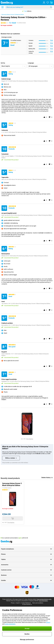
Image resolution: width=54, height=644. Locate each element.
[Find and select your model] (29, 7)
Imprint (18, 603)
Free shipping (30, 439)
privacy (48, 622)
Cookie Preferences (26, 603)
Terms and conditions (38, 603)
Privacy (13, 603)
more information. (43, 601)
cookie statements (10, 624)
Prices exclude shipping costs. (44, 599)
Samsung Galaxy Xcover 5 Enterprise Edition (13, 15)
